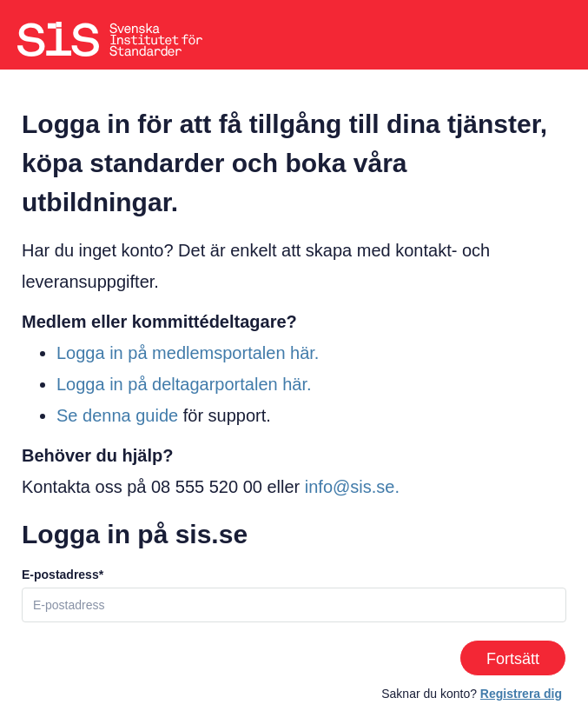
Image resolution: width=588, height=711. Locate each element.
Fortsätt (513, 659)
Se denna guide (117, 415)
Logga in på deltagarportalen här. (184, 384)
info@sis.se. (352, 487)
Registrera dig (521, 694)
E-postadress (60, 575)
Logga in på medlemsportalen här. (188, 353)
